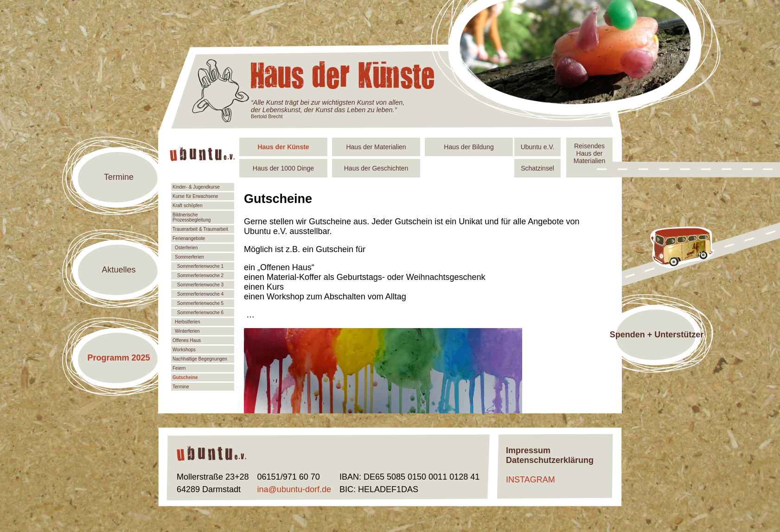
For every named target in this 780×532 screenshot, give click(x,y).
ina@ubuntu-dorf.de (294, 489)
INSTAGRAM (531, 480)
